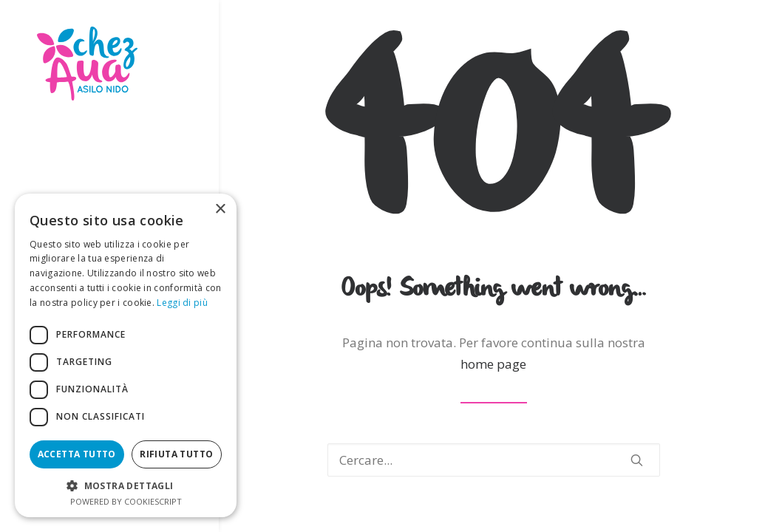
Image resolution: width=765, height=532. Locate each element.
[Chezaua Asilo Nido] (108, 64)
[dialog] (126, 355)
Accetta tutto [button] (77, 454)
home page (493, 364)
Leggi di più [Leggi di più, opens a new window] (182, 303)
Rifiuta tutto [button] (176, 454)
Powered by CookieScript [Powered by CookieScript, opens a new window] (126, 501)
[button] (637, 460)
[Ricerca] (494, 460)
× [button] (220, 209)
